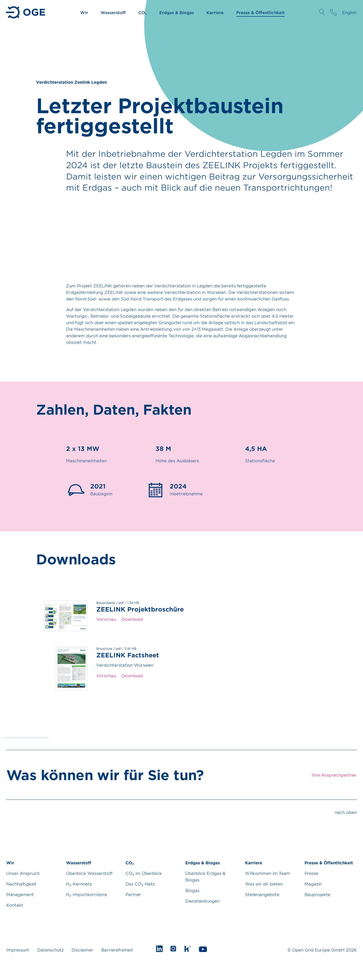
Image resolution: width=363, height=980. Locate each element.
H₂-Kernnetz (79, 884)
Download (132, 619)
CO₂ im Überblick (144, 873)
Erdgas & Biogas (177, 12)
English (349, 12)
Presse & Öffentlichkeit (260, 12)
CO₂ (143, 12)
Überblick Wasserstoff (89, 873)
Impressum (18, 950)
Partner (133, 894)
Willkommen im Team (268, 873)
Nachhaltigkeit (21, 884)
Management (20, 894)
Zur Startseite (26, 12)
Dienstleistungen (202, 901)
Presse (311, 873)
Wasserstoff (113, 12)
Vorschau (106, 619)
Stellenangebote (262, 894)
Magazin (313, 884)
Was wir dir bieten (264, 884)
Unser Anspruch (23, 873)
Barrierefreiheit (117, 950)
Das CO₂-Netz (140, 884)
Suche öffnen (322, 12)
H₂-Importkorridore (86, 894)
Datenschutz (50, 950)
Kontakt (15, 905)
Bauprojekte (317, 894)
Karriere (215, 12)
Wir (84, 12)
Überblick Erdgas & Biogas (205, 876)
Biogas (192, 890)
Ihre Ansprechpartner (333, 12)
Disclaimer (82, 950)
